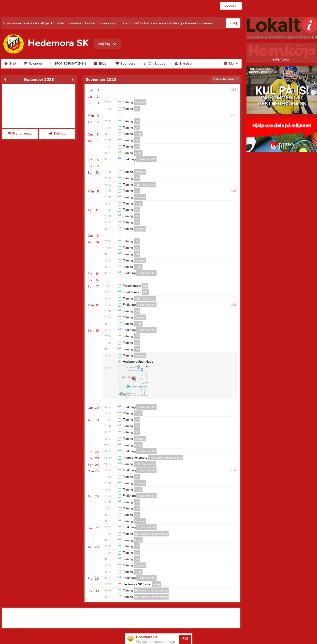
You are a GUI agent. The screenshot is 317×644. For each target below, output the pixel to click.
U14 (137, 109)
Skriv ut (57, 134)
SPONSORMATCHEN (68, 64)
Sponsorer (126, 64)
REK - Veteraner (145, 185)
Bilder (101, 64)
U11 (137, 128)
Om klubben (156, 64)
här (119, 23)
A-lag (138, 134)
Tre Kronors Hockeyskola (165, 458)
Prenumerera (20, 134)
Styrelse (183, 64)
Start (10, 64)
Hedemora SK (146, 159)
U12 (137, 121)
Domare (140, 102)
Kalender (33, 64)
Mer (231, 64)
